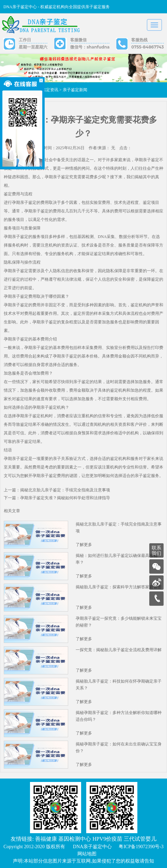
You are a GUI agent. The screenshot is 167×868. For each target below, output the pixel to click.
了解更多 (84, 545)
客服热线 (139, 40)
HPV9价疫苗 (107, 839)
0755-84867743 (147, 47)
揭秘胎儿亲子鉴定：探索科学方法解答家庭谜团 (119, 587)
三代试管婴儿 (140, 839)
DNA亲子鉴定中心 (92, 847)
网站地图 (87, 854)
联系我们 (156, 551)
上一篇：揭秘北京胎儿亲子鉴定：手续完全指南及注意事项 (57, 490)
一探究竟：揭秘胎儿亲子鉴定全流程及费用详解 (119, 650)
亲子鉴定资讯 (46, 90)
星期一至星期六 (33, 47)
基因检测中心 (75, 839)
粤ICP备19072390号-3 (141, 847)
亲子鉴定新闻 (75, 90)
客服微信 (78, 40)
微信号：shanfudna (90, 47)
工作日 (25, 40)
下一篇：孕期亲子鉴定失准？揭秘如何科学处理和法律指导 (57, 498)
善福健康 (46, 839)
